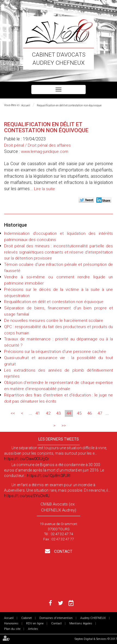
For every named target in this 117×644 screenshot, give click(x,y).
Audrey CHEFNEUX (93, 618)
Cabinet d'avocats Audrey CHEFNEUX (59, 59)
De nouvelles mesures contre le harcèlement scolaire (54, 321)
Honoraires (11, 623)
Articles (33, 629)
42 (48, 413)
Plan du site (12, 629)
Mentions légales (81, 623)
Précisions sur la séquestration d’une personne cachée (55, 352)
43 (59, 413)
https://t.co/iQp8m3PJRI (49, 476)
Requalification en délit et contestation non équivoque (69, 105)
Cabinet (27, 618)
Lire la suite (44, 189)
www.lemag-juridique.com (45, 152)
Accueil (26, 105)
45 (79, 413)
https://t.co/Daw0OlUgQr (27, 459)
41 (38, 413)
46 (90, 413)
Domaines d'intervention (56, 618)
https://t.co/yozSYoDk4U (27, 496)
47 (100, 413)
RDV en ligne (35, 623)
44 (69, 413)
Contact (63, 551)
